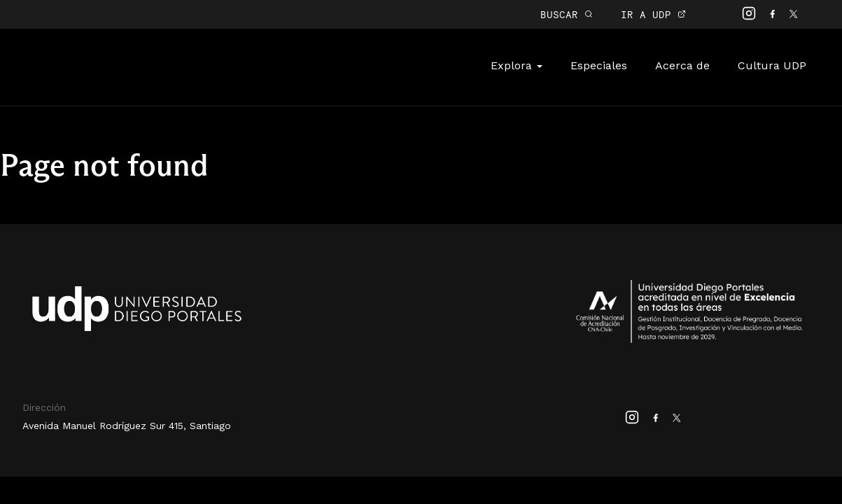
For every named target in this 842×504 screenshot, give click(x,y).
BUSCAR (567, 14)
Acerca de (682, 65)
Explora (517, 65)
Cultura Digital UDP (120, 74)
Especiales (599, 65)
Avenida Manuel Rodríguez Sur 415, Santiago (127, 426)
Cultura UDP (772, 65)
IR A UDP (653, 14)
